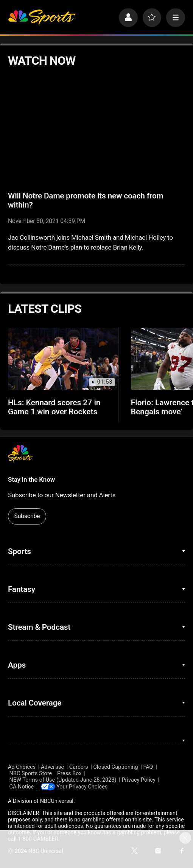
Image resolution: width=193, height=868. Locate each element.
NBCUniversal (57, 801)
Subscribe (27, 516)
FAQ (148, 767)
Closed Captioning (116, 767)
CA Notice (22, 786)
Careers (79, 767)
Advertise (52, 767)
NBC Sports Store (31, 774)
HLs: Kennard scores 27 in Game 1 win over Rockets (54, 407)
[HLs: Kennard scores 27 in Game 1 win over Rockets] (63, 359)
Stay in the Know (31, 479)
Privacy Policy (139, 780)
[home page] (42, 18)
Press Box (69, 774)
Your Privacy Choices (82, 786)
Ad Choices (22, 767)
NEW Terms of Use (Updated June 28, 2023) (63, 780)
